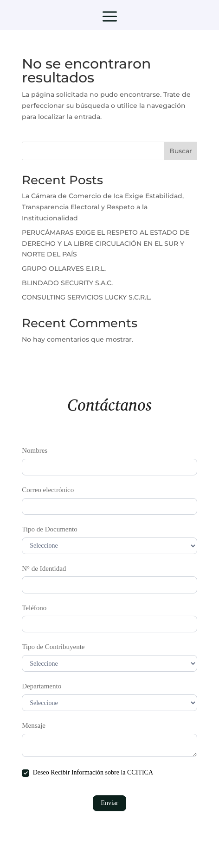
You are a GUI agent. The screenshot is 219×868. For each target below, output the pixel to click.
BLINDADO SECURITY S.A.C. (67, 283)
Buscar (181, 151)
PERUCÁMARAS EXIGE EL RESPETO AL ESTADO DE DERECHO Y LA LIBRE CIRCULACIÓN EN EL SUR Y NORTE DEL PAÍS (106, 244)
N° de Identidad (44, 568)
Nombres (35, 450)
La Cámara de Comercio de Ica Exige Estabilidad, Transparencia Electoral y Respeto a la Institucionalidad (103, 207)
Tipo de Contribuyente (53, 647)
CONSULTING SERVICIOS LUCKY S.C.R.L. (87, 297)
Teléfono (34, 608)
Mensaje (34, 725)
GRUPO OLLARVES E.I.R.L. (64, 269)
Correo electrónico (48, 490)
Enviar (109, 803)
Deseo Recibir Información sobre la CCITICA (87, 773)
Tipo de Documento (49, 529)
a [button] (110, 17)
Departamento (42, 686)
